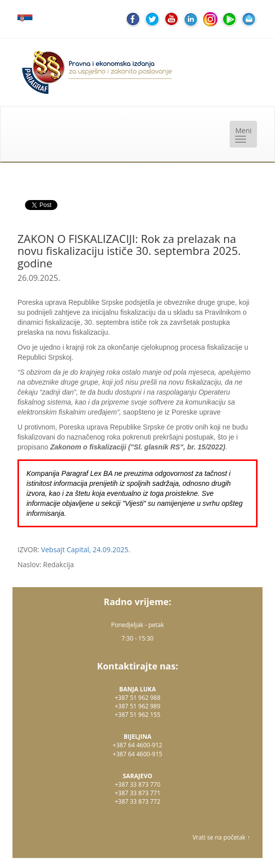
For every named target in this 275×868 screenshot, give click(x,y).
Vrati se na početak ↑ (221, 837)
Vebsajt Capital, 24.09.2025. (86, 549)
